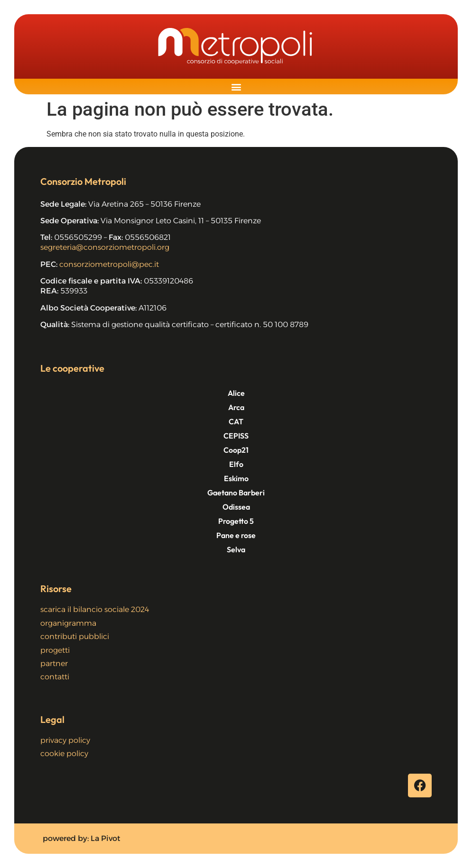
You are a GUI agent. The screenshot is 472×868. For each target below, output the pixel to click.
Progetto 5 (236, 521)
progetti (55, 650)
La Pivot (106, 838)
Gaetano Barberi (236, 493)
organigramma (68, 623)
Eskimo (236, 478)
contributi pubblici (75, 636)
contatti (55, 677)
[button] (236, 87)
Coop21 (236, 450)
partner (54, 663)
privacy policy (65, 740)
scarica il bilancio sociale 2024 (95, 609)
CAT (236, 421)
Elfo (236, 464)
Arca (236, 407)
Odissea (236, 507)
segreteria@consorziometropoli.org (105, 247)
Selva (236, 549)
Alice (236, 393)
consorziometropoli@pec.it (109, 264)
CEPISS (236, 436)
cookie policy (64, 754)
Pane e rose (236, 535)
